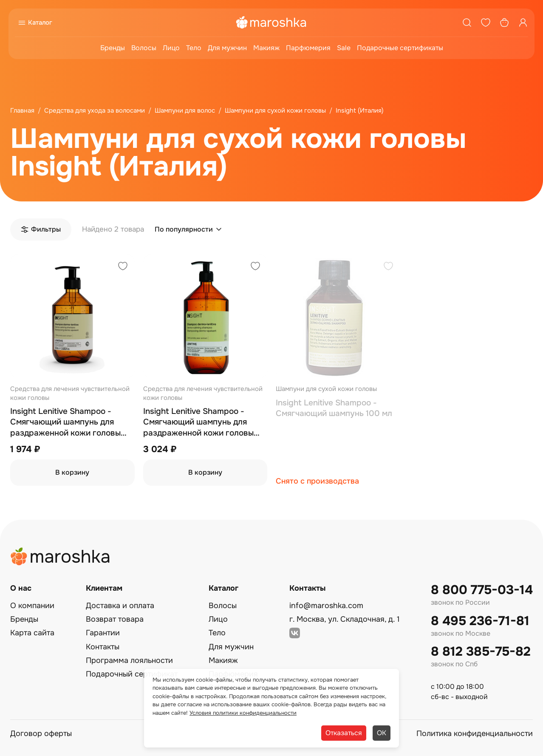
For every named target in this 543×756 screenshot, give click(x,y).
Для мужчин (227, 48)
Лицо (171, 48)
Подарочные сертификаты (400, 48)
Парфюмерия (308, 48)
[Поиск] (467, 23)
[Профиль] (523, 23)
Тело (194, 48)
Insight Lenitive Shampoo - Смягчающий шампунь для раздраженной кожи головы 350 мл (65, 423)
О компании (32, 606)
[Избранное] (486, 23)
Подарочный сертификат (132, 674)
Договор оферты (41, 733)
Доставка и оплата (120, 606)
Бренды (113, 48)
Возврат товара (115, 619)
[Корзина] (504, 23)
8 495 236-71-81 (480, 621)
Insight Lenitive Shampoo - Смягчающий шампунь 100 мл (334, 408)
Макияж (266, 48)
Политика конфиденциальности (475, 733)
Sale (344, 48)
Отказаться (344, 733)
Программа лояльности (129, 660)
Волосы (144, 48)
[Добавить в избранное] (123, 267)
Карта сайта (32, 633)
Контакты (103, 647)
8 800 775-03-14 (482, 590)
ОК (382, 733)
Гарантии (103, 633)
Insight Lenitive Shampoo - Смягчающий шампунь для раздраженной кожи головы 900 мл (198, 423)
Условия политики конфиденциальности (243, 713)
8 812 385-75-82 (481, 652)
